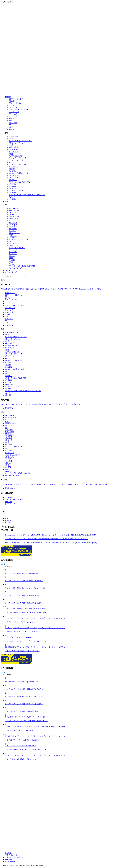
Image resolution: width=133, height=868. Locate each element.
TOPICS (8, 97)
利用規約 (8, 502)
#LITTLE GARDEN (16, 156)
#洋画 (11, 145)
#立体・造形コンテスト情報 (20, 182)
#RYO (11, 262)
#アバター (13, 162)
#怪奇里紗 (13, 199)
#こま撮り (13, 186)
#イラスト (13, 254)
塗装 (7, 317)
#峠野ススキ (14, 246)
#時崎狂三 (13, 180)
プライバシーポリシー (13, 500)
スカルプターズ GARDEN (14, 306)
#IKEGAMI (13, 252)
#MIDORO (13, 223)
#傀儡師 (12, 260)
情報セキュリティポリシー (15, 857)
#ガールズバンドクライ (18, 164)
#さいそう (13, 243)
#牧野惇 (12, 169)
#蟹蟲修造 (13, 229)
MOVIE (8, 201)
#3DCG (12, 241)
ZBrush (7, 297)
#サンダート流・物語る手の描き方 (22, 266)
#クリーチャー (15, 233)
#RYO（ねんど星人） (17, 248)
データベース (10, 308)
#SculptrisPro (14, 250)
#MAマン (13, 212)
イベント (8, 301)
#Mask (11, 264)
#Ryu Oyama (14, 225)
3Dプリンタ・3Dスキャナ (14, 295)
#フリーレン (14, 167)
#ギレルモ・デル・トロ (18, 158)
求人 (7, 323)
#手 (10, 221)
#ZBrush (12, 256)
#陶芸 (11, 235)
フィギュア (9, 310)
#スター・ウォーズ (16, 190)
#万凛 (11, 139)
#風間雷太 (13, 184)
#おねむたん (14, 175)
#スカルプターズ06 (16, 268)
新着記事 (10, 293)
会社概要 (8, 497)
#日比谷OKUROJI (16, 149)
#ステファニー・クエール (19, 239)
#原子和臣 (13, 237)
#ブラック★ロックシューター (20, 141)
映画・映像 (9, 319)
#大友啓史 (13, 171)
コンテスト (9, 303)
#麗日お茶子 (14, 147)
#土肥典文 (13, 193)
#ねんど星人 (14, 178)
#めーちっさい (15, 210)
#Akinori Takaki (15, 216)
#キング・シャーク (16, 160)
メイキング (9, 312)
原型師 (7, 314)
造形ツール (9, 325)
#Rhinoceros (13, 188)
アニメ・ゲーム (11, 299)
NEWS (7, 270)
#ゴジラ (12, 197)
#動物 (11, 154)
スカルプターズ (11, 272)
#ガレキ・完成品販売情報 (19, 173)
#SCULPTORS (14, 208)
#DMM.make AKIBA (16, 137)
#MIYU (12, 215)
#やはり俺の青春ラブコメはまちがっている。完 (27, 195)
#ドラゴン (13, 227)
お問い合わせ (10, 504)
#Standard (13, 231)
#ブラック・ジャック (17, 143)
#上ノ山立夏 (14, 152)
